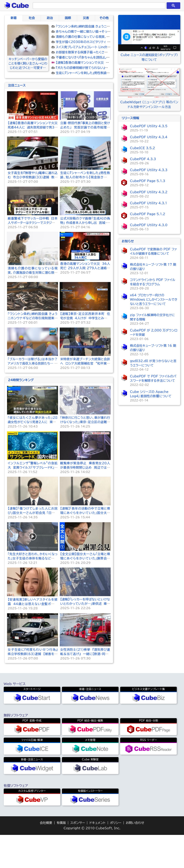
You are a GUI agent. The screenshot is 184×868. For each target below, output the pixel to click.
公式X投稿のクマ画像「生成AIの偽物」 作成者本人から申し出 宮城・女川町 (85, 285)
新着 (14, 18)
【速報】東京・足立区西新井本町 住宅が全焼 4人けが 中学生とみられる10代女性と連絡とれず (85, 380)
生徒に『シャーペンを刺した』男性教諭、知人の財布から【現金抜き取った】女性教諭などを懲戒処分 (85, 239)
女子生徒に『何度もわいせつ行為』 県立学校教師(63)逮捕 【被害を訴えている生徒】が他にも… (34, 716)
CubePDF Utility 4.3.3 (149, 170)
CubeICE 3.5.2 (142, 148)
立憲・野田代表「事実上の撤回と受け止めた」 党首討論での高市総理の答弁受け (85, 189)
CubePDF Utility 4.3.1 (148, 203)
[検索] (98, 6)
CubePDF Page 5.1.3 (148, 181)
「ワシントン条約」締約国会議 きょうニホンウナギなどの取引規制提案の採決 (107, 26)
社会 (32, 18)
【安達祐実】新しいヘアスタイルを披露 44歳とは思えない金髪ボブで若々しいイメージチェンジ (33, 666)
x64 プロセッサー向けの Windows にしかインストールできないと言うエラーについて (154, 300)
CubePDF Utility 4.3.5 (149, 126)
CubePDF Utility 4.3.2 (149, 192)
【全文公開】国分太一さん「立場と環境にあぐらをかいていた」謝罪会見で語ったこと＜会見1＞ (85, 620)
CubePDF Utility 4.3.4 (149, 137)
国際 (68, 18)
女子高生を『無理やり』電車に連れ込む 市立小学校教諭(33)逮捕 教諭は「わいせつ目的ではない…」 (33, 239)
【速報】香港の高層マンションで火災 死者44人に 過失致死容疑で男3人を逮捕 (110, 63)
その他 (104, 18)
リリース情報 (130, 118)
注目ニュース (17, 147)
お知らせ (128, 241)
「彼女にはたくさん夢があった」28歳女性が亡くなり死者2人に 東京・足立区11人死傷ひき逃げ (33, 484)
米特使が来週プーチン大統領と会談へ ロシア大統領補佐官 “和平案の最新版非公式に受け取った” (85, 426)
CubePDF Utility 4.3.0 (149, 225)
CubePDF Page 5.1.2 (148, 214)
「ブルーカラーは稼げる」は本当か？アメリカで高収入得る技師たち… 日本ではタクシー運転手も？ (33, 426)
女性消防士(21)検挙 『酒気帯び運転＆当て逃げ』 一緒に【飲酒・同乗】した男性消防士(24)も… (85, 716)
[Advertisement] (59, 111)
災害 (86, 18)
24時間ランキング (21, 442)
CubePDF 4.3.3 (143, 159)
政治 (50, 18)
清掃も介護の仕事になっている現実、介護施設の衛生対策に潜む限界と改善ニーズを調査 (33, 335)
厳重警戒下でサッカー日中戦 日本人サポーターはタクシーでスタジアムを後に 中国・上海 (33, 285)
